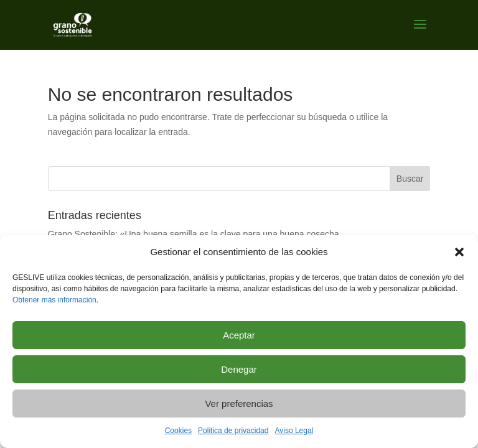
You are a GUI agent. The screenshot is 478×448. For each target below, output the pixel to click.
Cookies (178, 431)
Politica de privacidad (233, 431)
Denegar (239, 369)
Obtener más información (54, 300)
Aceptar (239, 335)
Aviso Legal (294, 431)
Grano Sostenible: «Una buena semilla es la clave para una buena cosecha (194, 234)
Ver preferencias (239, 404)
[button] (459, 252)
